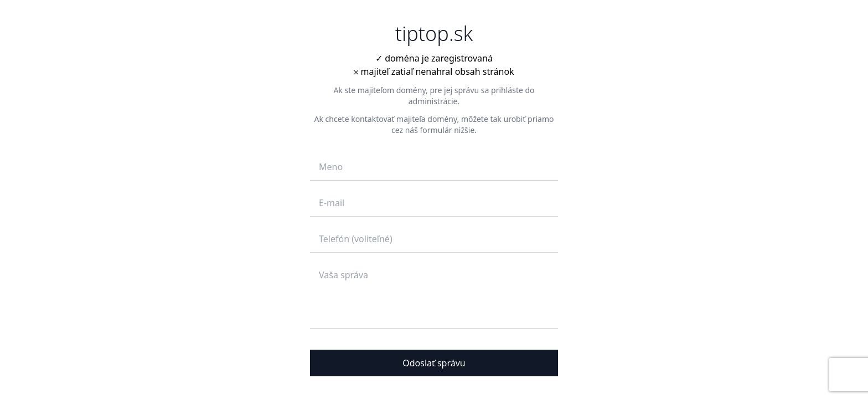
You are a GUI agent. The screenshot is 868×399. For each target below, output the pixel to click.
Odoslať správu (434, 363)
